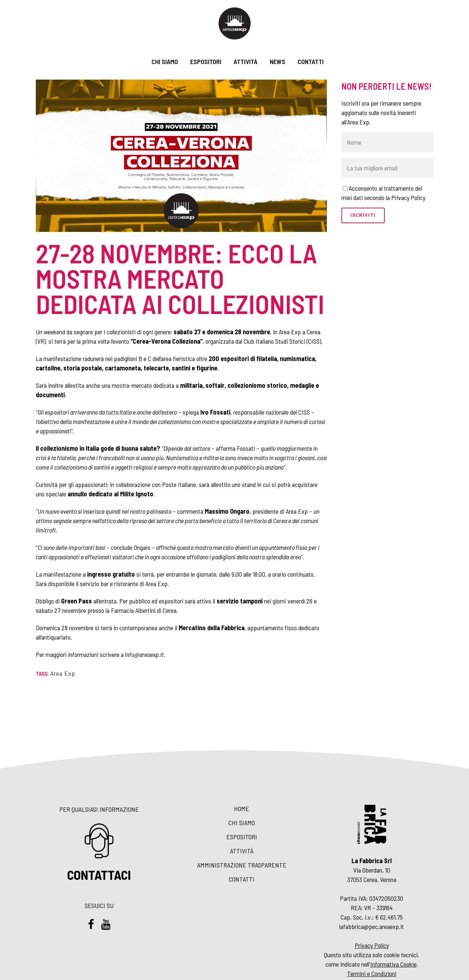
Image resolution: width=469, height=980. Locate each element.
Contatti (242, 879)
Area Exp (63, 673)
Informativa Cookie (393, 964)
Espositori (242, 837)
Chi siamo (242, 823)
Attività (242, 851)
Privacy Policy (372, 945)
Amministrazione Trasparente (242, 865)
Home (242, 809)
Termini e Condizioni (372, 973)
